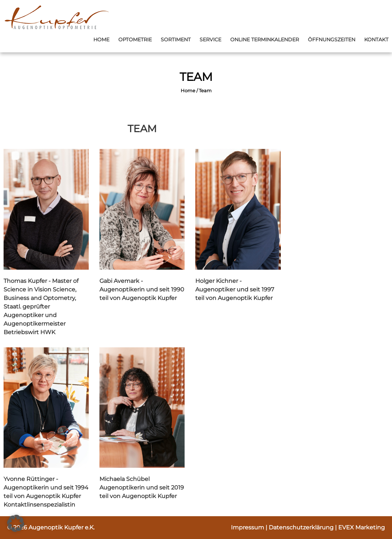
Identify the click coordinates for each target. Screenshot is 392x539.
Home (101, 40)
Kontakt (376, 40)
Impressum (248, 527)
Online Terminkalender (265, 40)
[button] (16, 523)
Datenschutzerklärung (302, 527)
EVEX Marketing (362, 527)
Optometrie (135, 40)
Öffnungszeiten (332, 40)
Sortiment (176, 40)
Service (210, 40)
